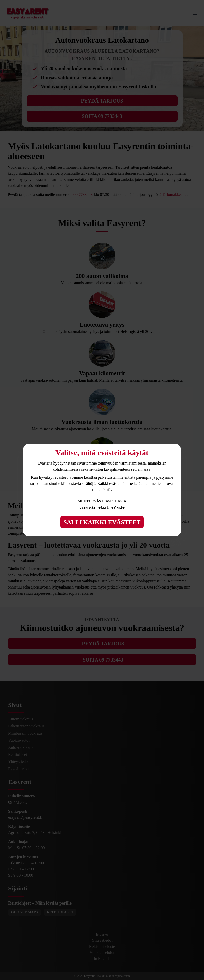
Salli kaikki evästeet (102, 522)
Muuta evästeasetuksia (102, 501)
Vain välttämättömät (102, 508)
